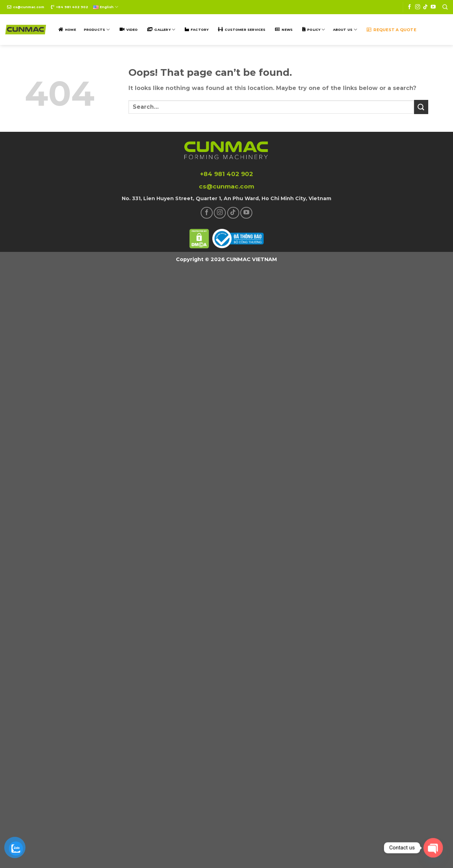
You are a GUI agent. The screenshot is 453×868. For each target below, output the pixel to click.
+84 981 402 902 (72, 7)
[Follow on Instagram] (418, 7)
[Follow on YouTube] (433, 7)
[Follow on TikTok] (425, 7)
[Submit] (421, 107)
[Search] (445, 7)
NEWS (287, 30)
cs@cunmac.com (29, 7)
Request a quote (395, 30)
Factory (200, 30)
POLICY (316, 30)
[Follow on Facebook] (409, 7)
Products (97, 30)
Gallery (165, 30)
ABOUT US (345, 30)
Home (71, 30)
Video (132, 30)
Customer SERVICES (245, 30)
